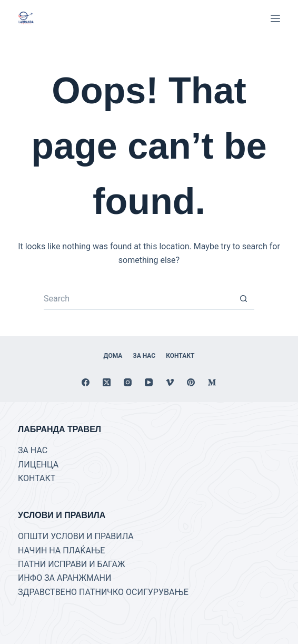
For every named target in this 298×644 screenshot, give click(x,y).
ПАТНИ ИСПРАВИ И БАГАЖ (71, 564)
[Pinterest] (191, 382)
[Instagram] (128, 382)
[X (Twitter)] (107, 382)
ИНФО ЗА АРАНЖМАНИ (64, 578)
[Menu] (275, 18)
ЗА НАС (33, 450)
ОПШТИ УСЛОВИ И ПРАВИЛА (76, 536)
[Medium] (212, 382)
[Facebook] (86, 382)
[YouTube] (149, 382)
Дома (113, 356)
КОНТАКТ (37, 478)
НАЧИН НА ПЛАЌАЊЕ (61, 550)
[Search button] (244, 299)
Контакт (180, 356)
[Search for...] (138, 299)
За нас (144, 356)
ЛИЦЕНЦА (38, 465)
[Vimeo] (170, 382)
